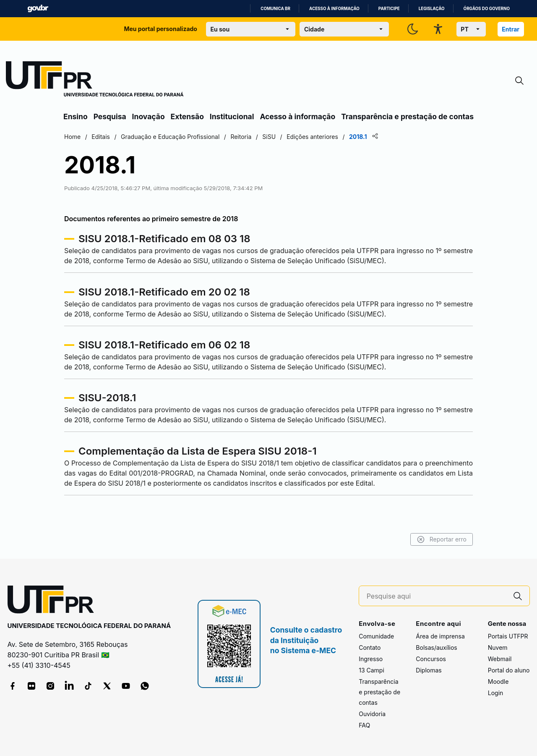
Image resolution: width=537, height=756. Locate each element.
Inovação (149, 116)
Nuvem (498, 647)
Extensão (187, 116)
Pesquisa (110, 116)
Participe (389, 9)
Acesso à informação (334, 9)
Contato (370, 647)
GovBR (38, 9)
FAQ (364, 725)
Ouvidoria (372, 714)
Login (496, 693)
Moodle (498, 681)
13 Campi (371, 670)
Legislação (432, 9)
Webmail (500, 659)
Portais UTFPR (508, 636)
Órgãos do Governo (487, 9)
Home (72, 137)
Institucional (232, 116)
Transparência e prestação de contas (407, 116)
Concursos (431, 659)
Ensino (76, 116)
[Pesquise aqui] (436, 596)
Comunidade (376, 636)
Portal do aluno (509, 670)
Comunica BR (275, 9)
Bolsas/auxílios (436, 647)
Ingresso (371, 659)
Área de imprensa (440, 636)
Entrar (511, 29)
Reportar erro (442, 539)
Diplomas (429, 670)
